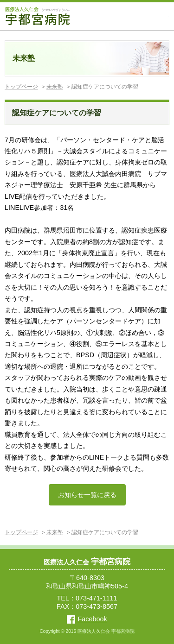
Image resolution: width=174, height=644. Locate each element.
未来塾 (55, 87)
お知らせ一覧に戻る (87, 495)
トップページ (21, 87)
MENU (163, 16)
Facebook (87, 619)
